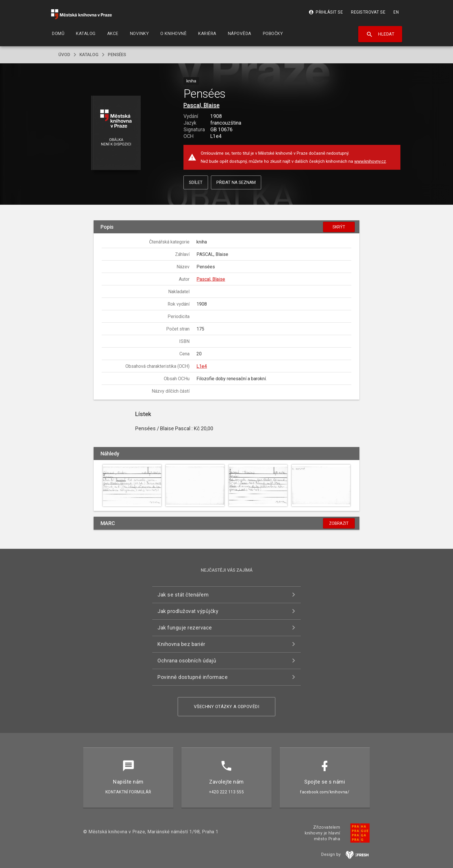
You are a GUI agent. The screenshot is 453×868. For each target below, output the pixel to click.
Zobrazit (339, 523)
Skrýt (339, 227)
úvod (64, 55)
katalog (89, 55)
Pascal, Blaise (202, 105)
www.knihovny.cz (370, 161)
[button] (116, 133)
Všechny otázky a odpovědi (227, 707)
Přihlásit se (326, 12)
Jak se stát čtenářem (183, 595)
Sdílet (196, 182)
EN (396, 12)
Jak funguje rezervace (185, 628)
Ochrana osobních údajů (187, 661)
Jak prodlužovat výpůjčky (188, 611)
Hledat (380, 34)
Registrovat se (368, 12)
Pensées (117, 55)
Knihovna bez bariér (181, 644)
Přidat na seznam (236, 182)
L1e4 (202, 366)
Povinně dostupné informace (193, 677)
